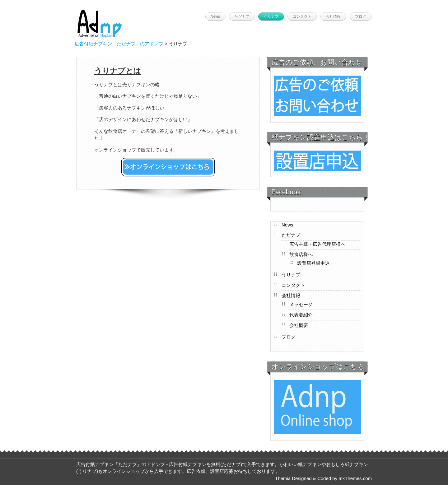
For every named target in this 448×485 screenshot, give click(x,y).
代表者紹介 (301, 315)
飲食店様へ (301, 254)
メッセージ (301, 304)
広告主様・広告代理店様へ (317, 244)
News (215, 16)
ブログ (361, 16)
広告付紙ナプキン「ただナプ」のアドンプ (119, 44)
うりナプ (271, 16)
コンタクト (302, 16)
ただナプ (242, 16)
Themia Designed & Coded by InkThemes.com (323, 478)
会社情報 (333, 16)
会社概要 (299, 325)
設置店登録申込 (313, 263)
